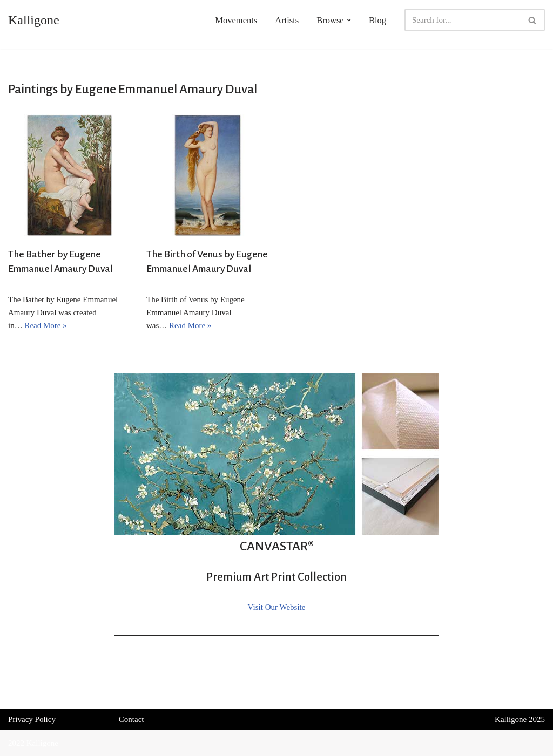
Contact (131, 719)
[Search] (463, 20)
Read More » (45, 325)
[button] (349, 20)
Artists (287, 20)
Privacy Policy (32, 719)
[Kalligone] (34, 20)
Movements (236, 20)
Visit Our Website (277, 607)
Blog (377, 20)
